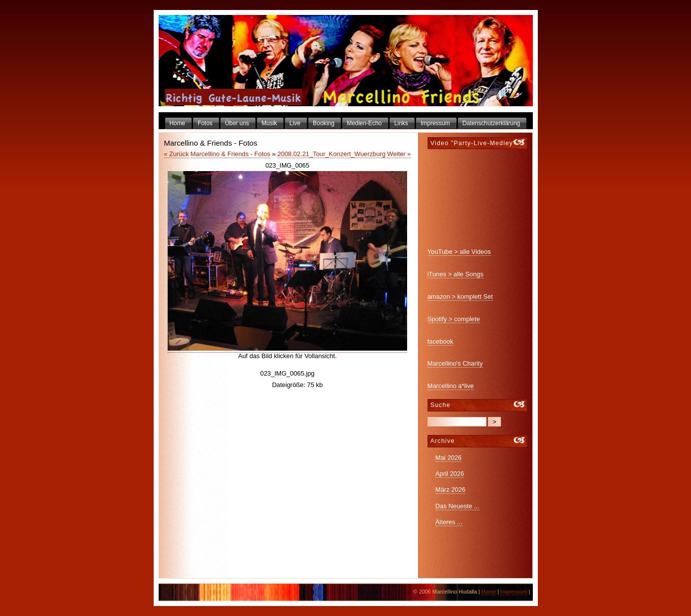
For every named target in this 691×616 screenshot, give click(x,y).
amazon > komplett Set (460, 297)
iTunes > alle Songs (456, 274)
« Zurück (177, 154)
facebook (441, 341)
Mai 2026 (449, 458)
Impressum (514, 592)
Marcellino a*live (451, 386)
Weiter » (399, 154)
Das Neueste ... (458, 506)
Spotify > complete (454, 319)
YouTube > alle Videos (459, 252)
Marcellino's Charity (455, 363)
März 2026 (451, 490)
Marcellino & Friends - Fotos (230, 154)
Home (489, 592)
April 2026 (450, 474)
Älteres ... (449, 522)
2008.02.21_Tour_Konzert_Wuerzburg (332, 154)
